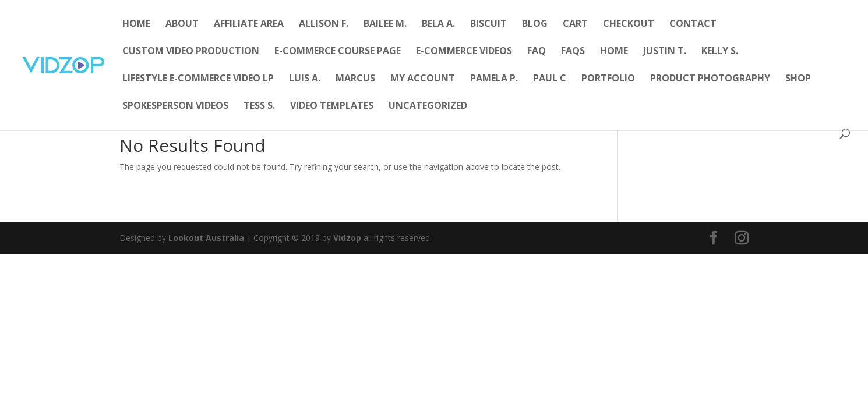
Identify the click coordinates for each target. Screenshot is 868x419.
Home (136, 24)
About (182, 24)
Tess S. (259, 106)
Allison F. (324, 24)
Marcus (355, 79)
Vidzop (347, 238)
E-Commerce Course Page (338, 52)
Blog (535, 24)
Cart (575, 24)
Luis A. (305, 79)
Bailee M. (385, 24)
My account (423, 79)
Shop (798, 79)
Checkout (629, 24)
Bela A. (438, 24)
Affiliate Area (249, 24)
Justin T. (665, 52)
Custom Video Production (191, 52)
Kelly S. (720, 52)
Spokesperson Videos (175, 106)
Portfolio (608, 79)
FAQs (573, 52)
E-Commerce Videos (464, 52)
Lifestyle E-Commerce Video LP (198, 79)
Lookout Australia (206, 238)
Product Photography (710, 79)
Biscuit (488, 24)
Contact (693, 24)
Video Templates (332, 106)
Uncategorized (428, 106)
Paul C (550, 79)
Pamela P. (494, 79)
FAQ (537, 52)
